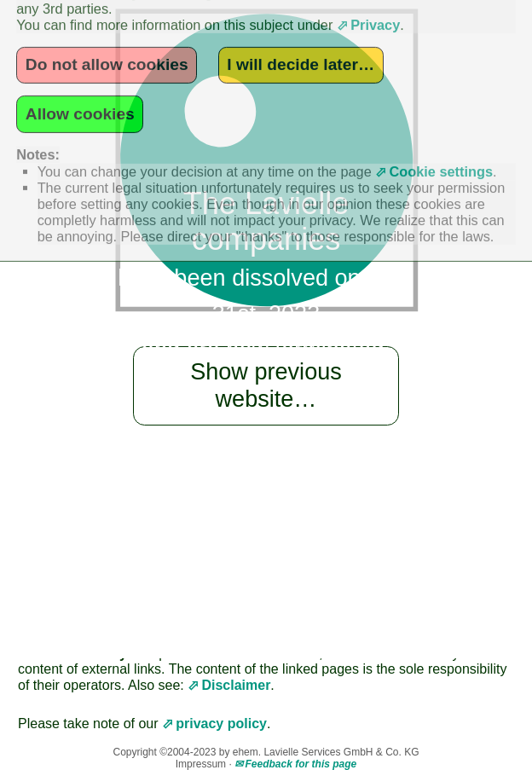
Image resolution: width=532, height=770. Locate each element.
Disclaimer (236, 685)
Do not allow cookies (107, 40)
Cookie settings (441, 147)
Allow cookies (80, 89)
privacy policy (221, 724)
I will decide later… (301, 40)
